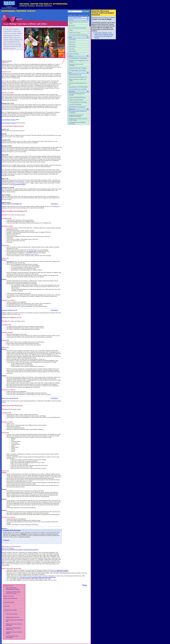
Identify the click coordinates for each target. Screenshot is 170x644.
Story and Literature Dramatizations (78, 28)
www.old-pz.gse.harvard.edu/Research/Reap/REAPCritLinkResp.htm (38, 577)
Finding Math (72, 39)
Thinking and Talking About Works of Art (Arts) (13, 592)
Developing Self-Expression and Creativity (77, 94)
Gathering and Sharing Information (77, 97)
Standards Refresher (9, 602)
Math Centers (72, 42)
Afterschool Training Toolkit (104, 18)
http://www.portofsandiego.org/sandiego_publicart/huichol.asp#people (20, 550)
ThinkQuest (6, 540)
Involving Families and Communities (78, 89)
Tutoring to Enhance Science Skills (77, 70)
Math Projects (72, 47)
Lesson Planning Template (9, 120)
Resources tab (32, 251)
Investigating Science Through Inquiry (78, 58)
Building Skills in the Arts (75, 75)
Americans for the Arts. (62, 570)
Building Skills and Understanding (77, 107)
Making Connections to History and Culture (78, 80)
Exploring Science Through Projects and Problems (79, 61)
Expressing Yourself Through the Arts (78, 77)
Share (85, 585)
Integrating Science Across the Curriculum (76, 65)
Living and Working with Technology (78, 102)
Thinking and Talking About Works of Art (78, 84)
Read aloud (9, 261)
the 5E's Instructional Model (18, 184)
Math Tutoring (72, 51)
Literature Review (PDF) (10, 610)
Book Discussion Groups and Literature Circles (78, 22)
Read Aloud (72, 26)
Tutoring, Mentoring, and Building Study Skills (77, 123)
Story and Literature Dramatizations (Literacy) (13, 588)
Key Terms (7, 606)
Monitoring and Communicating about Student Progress (78, 119)
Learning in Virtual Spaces (75, 104)
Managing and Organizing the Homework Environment (76, 116)
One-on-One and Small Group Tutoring (78, 35)
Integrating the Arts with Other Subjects (79, 87)
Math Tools (72, 49)
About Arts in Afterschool (11, 598)
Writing (71, 30)
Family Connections (74, 54)
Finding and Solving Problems (76, 100)
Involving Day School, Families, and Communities (78, 112)
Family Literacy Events (75, 33)
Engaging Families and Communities (78, 68)
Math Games (72, 44)
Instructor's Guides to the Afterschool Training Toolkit (104, 34)
